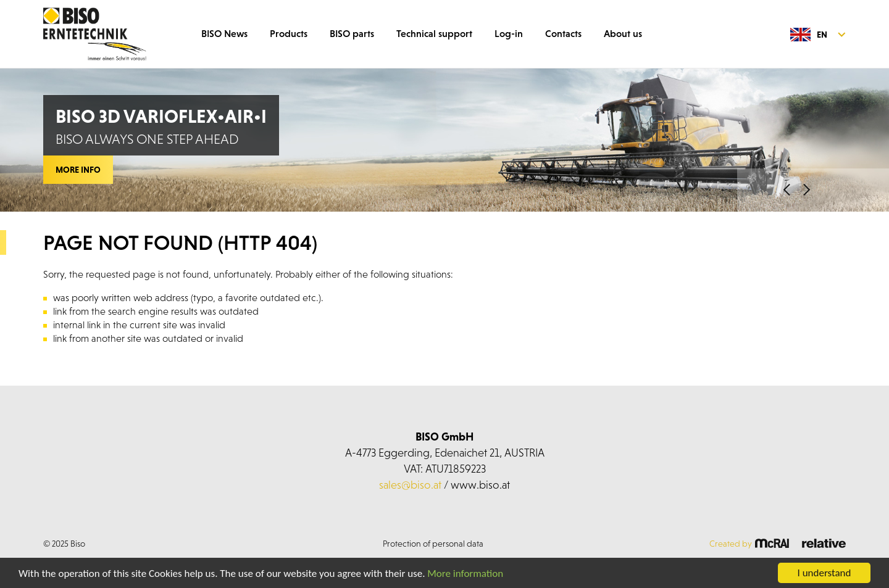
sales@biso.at (410, 485)
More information (465, 574)
